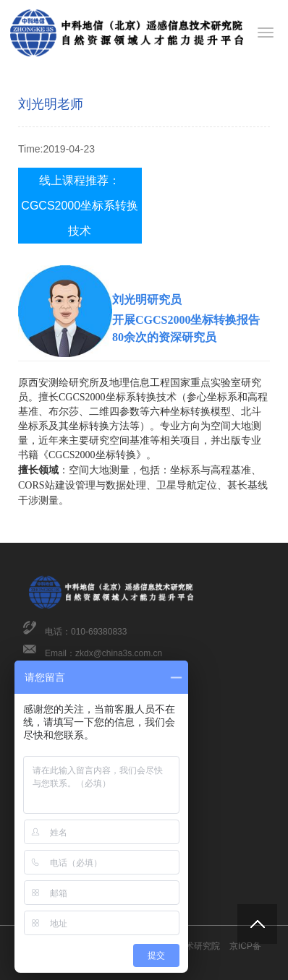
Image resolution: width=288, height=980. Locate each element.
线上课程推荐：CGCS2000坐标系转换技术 (80, 206)
